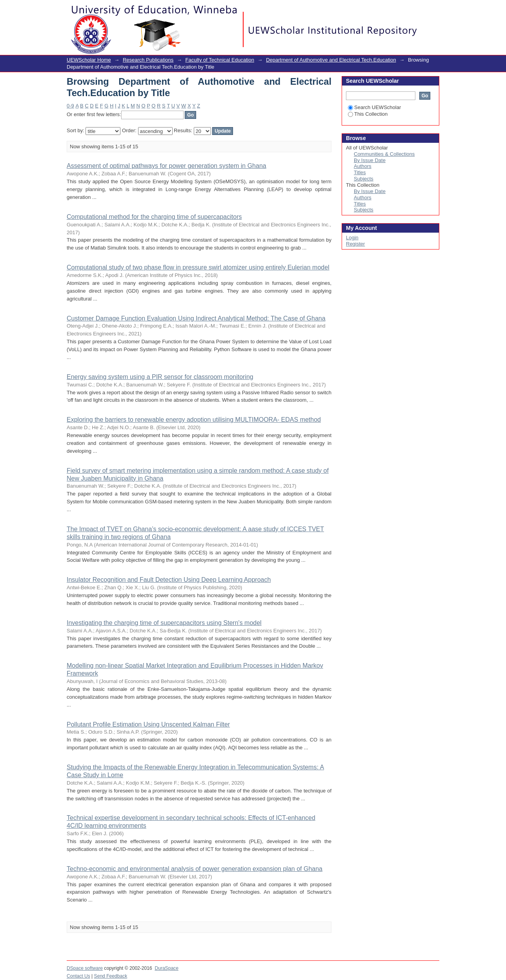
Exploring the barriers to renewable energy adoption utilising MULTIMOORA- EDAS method (194, 420)
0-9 (70, 106)
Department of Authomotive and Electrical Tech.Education (331, 60)
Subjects (364, 179)
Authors (363, 166)
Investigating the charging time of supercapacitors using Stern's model (164, 623)
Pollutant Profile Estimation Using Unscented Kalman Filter (148, 724)
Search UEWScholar (374, 107)
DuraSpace (166, 968)
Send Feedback (111, 976)
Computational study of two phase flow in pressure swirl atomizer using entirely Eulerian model (198, 267)
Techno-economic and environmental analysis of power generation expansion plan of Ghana (195, 869)
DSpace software (85, 968)
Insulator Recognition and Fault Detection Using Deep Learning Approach (169, 580)
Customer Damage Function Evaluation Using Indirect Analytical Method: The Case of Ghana (196, 318)
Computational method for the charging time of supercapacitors (154, 217)
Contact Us (78, 976)
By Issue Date (370, 160)
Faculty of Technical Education (220, 60)
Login (433, 10)
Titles (360, 172)
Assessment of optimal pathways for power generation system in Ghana (167, 166)
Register (355, 244)
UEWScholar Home (89, 60)
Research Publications (148, 60)
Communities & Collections (384, 154)
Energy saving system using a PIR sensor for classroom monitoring (160, 377)
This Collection (368, 114)
